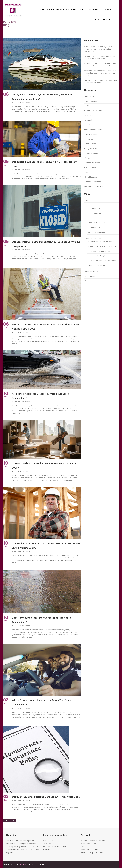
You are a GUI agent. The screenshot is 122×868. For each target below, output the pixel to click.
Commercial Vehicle (94, 111)
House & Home (91, 134)
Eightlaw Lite (24, 864)
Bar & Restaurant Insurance (99, 251)
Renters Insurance (93, 163)
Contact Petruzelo (103, 19)
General (89, 120)
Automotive (90, 96)
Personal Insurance (55, 10)
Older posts (9, 820)
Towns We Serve (50, 844)
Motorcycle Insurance (97, 232)
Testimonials (106, 10)
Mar (6, 396)
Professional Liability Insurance (100, 256)
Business (89, 106)
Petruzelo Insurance (21, 102)
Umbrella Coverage (93, 182)
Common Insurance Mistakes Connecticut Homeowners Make (46, 797)
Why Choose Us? (92, 10)
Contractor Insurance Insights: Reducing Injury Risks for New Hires (101, 57)
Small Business (91, 177)
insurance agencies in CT (28, 841)
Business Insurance (74, 10)
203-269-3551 (92, 850)
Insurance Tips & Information (55, 847)
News (87, 158)
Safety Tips (90, 172)
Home (42, 10)
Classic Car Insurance (97, 223)
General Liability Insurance (99, 265)
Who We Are (48, 841)
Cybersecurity (91, 115)
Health (88, 125)
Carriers (47, 850)
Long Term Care (92, 148)
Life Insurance (91, 144)
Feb (6, 702)
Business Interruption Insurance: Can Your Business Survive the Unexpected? (102, 65)
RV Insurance (90, 167)
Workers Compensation (95, 186)
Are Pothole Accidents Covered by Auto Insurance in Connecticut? (101, 81)
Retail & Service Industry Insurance (102, 261)
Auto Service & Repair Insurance (101, 242)
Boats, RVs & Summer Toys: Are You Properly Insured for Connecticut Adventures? (100, 49)
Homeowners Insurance (95, 129)
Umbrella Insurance (96, 218)
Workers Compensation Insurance (102, 246)
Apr (6, 96)
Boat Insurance (91, 101)
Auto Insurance (94, 208)
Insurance (89, 139)
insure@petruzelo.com (95, 852)
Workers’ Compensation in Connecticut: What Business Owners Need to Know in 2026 (101, 73)
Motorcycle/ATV (92, 153)
